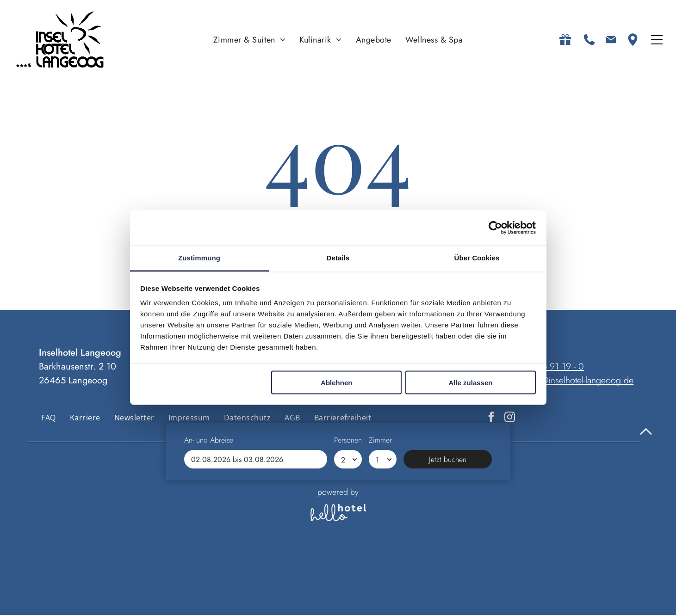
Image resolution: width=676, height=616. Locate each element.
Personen (348, 576)
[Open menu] (657, 40)
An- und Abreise (209, 576)
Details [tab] (338, 258)
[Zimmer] (383, 595)
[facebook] (491, 419)
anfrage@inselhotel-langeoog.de (573, 381)
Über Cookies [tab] (477, 258)
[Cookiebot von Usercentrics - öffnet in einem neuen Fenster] (495, 228)
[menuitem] (250, 40)
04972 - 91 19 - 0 (551, 367)
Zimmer (380, 576)
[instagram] (510, 419)
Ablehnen (336, 383)
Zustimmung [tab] (199, 258)
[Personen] (348, 595)
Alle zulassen (470, 383)
